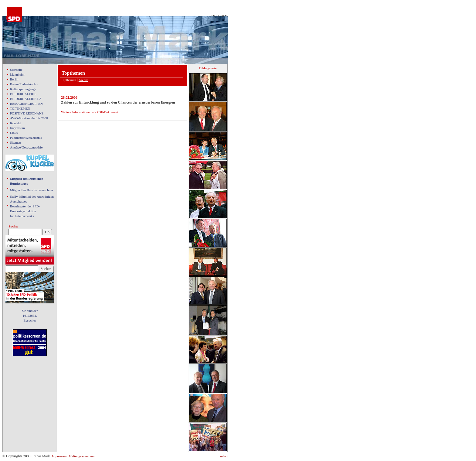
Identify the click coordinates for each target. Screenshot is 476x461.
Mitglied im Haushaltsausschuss (32, 190)
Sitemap (15, 142)
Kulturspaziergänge (23, 89)
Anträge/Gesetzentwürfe (26, 147)
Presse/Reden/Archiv (24, 84)
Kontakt (15, 123)
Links (14, 133)
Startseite (16, 70)
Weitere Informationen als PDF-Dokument (90, 112)
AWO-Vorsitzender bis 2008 (29, 118)
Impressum (17, 128)
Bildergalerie (208, 68)
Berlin (14, 79)
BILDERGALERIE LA (26, 99)
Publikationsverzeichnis (26, 138)
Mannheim (17, 74)
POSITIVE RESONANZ (27, 113)
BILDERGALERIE (23, 94)
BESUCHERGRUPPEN (26, 104)
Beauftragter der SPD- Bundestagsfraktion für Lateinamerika (25, 211)
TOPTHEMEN (20, 108)
